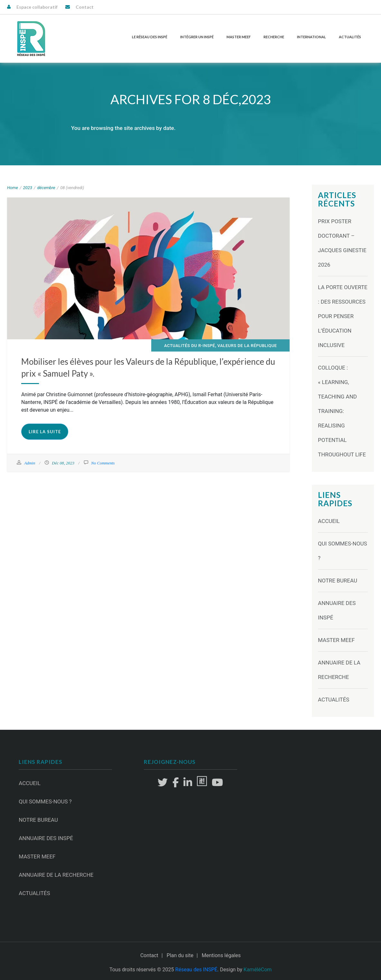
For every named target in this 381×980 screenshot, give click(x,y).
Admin (30, 463)
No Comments (103, 463)
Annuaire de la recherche (56, 875)
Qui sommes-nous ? (45, 801)
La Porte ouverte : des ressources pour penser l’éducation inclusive (343, 316)
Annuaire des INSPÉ (46, 838)
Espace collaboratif (37, 7)
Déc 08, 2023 (63, 463)
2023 (28, 188)
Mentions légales (221, 955)
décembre (46, 188)
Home (13, 188)
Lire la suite (45, 432)
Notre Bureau (338, 581)
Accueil (329, 521)
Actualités (350, 37)
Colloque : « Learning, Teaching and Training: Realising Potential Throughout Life (342, 411)
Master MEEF (239, 37)
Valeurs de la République (247, 346)
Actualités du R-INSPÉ (190, 346)
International (311, 37)
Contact (85, 7)
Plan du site (180, 955)
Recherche (274, 37)
